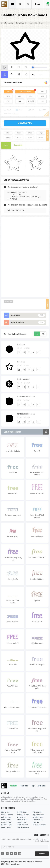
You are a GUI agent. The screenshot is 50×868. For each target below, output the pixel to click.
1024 (30, 137)
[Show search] (20, 4)
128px (41, 133)
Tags (33, 786)
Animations (18, 145)
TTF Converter (37, 812)
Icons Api (36, 822)
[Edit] (24, 352)
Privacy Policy (6, 827)
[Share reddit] (7, 854)
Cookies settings (23, 827)
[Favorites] (29, 352)
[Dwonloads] (33, 352)
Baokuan (8, 302)
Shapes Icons (22, 822)
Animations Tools (23, 815)
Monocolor (9, 23)
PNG (42, 92)
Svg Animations (38, 815)
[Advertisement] (25, 257)
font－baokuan (24, 379)
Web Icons (42, 786)
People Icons (6, 820)
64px (30, 133)
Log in (37, 4)
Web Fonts (13, 786)
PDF (8, 96)
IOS (42, 101)
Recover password (39, 825)
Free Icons (24, 786)
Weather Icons (38, 817)
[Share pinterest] (16, 854)
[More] (38, 352)
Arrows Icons (22, 817)
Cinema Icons (37, 820)
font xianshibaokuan (26, 397)
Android (31, 101)
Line (20, 101)
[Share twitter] (11, 854)
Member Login (6, 825)
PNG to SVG (5, 812)
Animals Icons (6, 817)
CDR (31, 96)
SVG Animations (25, 92)
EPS (20, 96)
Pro (33, 75)
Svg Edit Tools (22, 812)
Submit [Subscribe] (42, 854)
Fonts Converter (7, 815)
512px (19, 137)
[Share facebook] (3, 854)
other (22, 23)
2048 (41, 137)
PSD (42, 96)
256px (8, 137)
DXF (8, 101)
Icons (6, 145)
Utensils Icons (6, 822)
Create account (22, 825)
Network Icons (22, 820)
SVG (8, 92)
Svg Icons (5, 5)
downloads (25, 123)
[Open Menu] (28, 4)
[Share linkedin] (20, 854)
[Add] (19, 352)
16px (8, 133)
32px (19, 133)
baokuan (21, 345)
